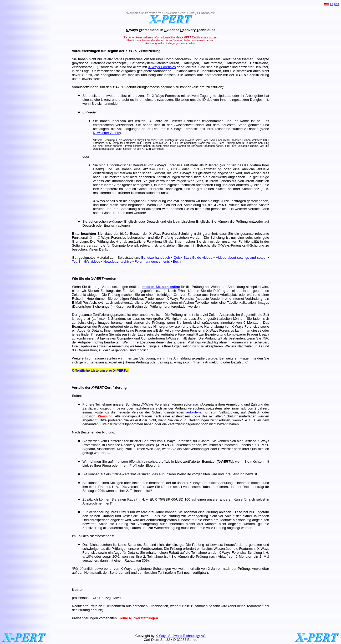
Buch (177, 261)
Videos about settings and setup (241, 258)
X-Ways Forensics (162, 67)
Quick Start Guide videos (193, 258)
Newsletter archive (117, 261)
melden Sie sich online (161, 287)
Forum (140, 261)
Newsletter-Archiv (106, 133)
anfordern (194, 412)
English (335, 4)
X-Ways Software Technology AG (180, 636)
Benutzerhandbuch (156, 258)
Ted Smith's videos (86, 261)
